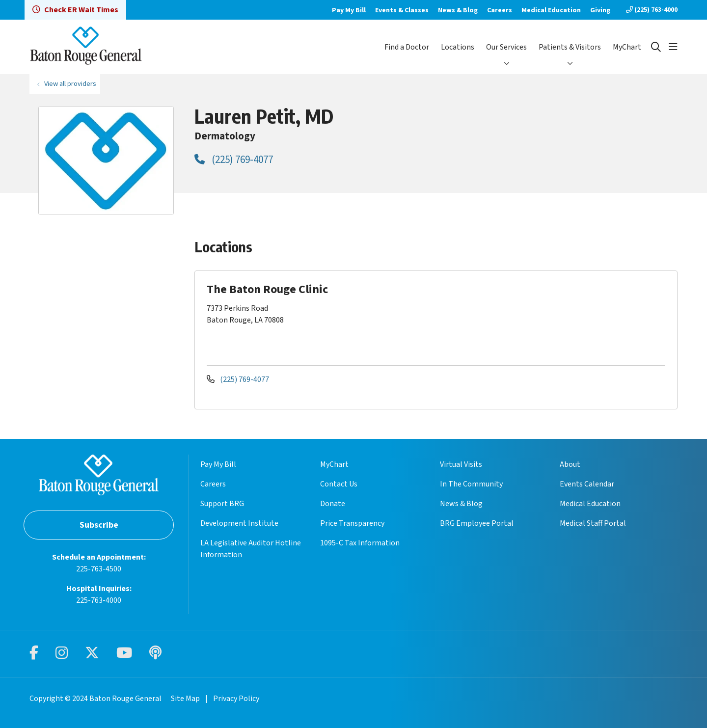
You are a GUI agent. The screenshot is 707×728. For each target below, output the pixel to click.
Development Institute (239, 523)
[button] (673, 47)
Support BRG (222, 504)
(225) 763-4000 (652, 10)
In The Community (471, 484)
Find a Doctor (407, 47)
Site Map (185, 699)
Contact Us (339, 484)
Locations (458, 47)
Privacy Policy (236, 699)
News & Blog (458, 10)
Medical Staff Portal (593, 523)
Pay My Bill (349, 10)
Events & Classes (402, 10)
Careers (500, 10)
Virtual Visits (461, 464)
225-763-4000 (99, 600)
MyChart (627, 47)
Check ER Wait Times (75, 10)
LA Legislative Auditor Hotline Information (251, 549)
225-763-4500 (99, 569)
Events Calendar (587, 484)
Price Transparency (352, 523)
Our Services (506, 47)
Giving (600, 10)
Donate (333, 504)
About (570, 464)
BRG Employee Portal (477, 523)
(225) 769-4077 (234, 160)
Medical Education (551, 10)
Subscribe (99, 525)
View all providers (70, 84)
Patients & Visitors (570, 47)
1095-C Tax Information (360, 543)
